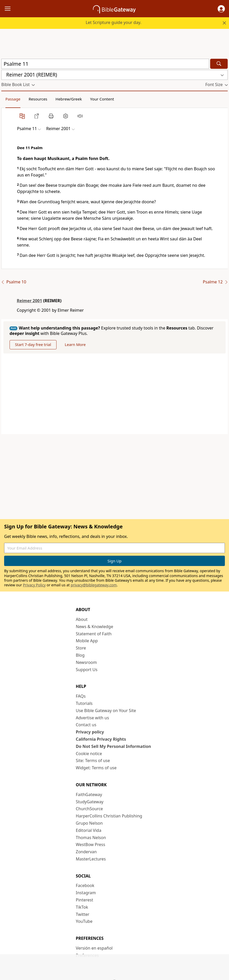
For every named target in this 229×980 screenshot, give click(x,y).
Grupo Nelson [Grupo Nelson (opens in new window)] (89, 823)
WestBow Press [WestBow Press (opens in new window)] (91, 844)
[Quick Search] (105, 64)
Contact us (86, 725)
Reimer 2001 (29, 301)
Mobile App (87, 641)
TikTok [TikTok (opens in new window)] (82, 907)
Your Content (102, 99)
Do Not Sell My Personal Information (113, 746)
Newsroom (86, 662)
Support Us (87, 670)
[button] (221, 9)
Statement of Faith (94, 634)
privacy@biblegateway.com (94, 585)
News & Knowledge (95, 627)
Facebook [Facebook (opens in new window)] (85, 885)
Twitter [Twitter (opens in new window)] (83, 914)
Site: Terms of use (93, 761)
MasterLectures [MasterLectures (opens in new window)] (91, 859)
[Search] (219, 64)
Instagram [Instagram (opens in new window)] (86, 893)
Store (81, 648)
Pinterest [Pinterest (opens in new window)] (85, 900)
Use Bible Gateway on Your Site (106, 711)
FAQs (81, 696)
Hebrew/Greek (69, 99)
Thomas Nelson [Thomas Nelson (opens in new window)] (91, 838)
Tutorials (84, 703)
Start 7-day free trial (33, 344)
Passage (13, 99)
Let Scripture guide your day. (114, 22)
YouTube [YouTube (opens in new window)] (84, 921)
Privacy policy (90, 732)
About (82, 619)
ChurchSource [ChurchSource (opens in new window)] (89, 809)
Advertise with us (93, 718)
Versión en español (94, 948)
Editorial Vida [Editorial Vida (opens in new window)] (89, 830)
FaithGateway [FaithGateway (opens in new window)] (89, 795)
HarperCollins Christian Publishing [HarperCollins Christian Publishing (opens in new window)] (109, 816)
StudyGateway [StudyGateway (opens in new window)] (90, 802)
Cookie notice (89, 754)
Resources (38, 99)
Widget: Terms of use (96, 768)
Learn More (75, 344)
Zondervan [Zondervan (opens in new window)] (86, 852)
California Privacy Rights (101, 739)
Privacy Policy (34, 585)
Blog (80, 655)
